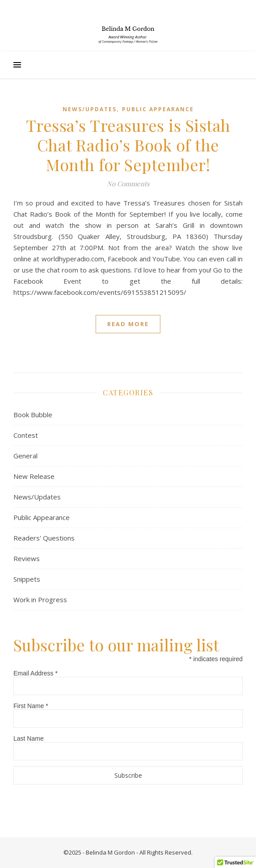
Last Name (29, 738)
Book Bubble (33, 415)
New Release (34, 476)
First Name (31, 706)
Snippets (27, 579)
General (25, 456)
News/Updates (90, 109)
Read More (128, 324)
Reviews (27, 558)
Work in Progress (40, 600)
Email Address (36, 673)
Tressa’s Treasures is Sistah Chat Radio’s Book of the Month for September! (128, 145)
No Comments (128, 184)
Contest (26, 435)
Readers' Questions (44, 538)
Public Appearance (158, 109)
